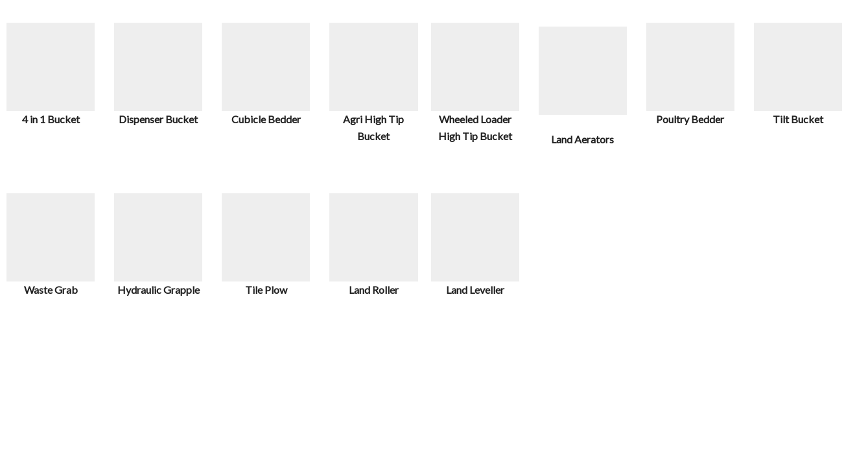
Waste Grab (51, 290)
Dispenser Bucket (158, 119)
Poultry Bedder (690, 119)
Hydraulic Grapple (158, 290)
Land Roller (374, 290)
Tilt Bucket (798, 119)
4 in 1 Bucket (51, 119)
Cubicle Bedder (266, 119)
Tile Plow (266, 290)
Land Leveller (475, 290)
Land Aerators (582, 139)
